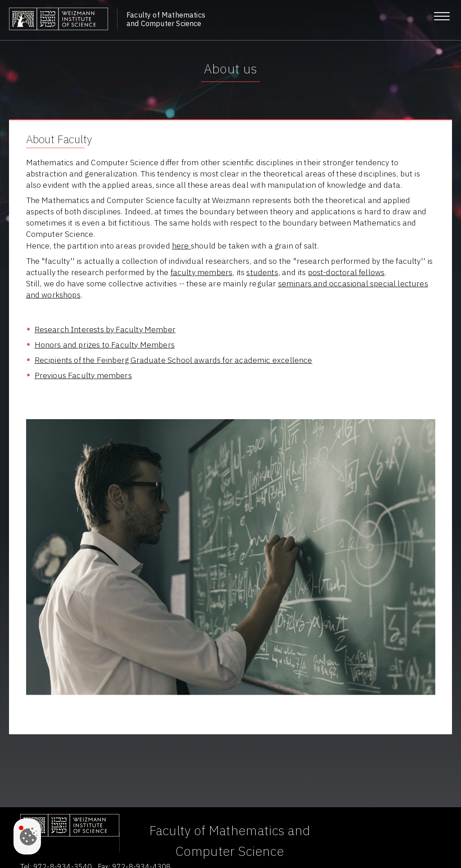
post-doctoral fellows (346, 272)
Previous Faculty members (83, 375)
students (262, 272)
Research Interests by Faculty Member (105, 329)
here (181, 246)
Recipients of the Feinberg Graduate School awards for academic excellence (174, 360)
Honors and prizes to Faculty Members (105, 345)
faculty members (202, 272)
